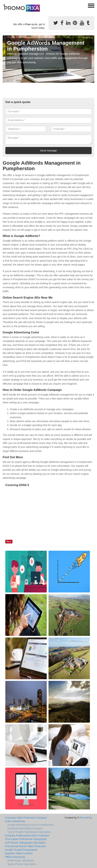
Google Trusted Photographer (21, 850)
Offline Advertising (15, 857)
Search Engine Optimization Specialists (29, 832)
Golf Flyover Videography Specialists (25, 843)
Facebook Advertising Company (25, 828)
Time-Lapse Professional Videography (26, 839)
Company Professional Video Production (27, 836)
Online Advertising (15, 821)
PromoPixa (86, 818)
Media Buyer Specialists (21, 861)
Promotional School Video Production (25, 846)
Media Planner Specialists (22, 864)
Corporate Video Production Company (26, 818)
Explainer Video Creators (19, 853)
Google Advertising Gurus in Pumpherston (31, 825)
